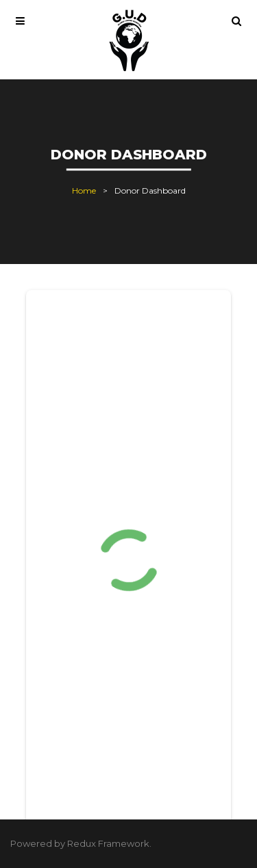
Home (84, 190)
